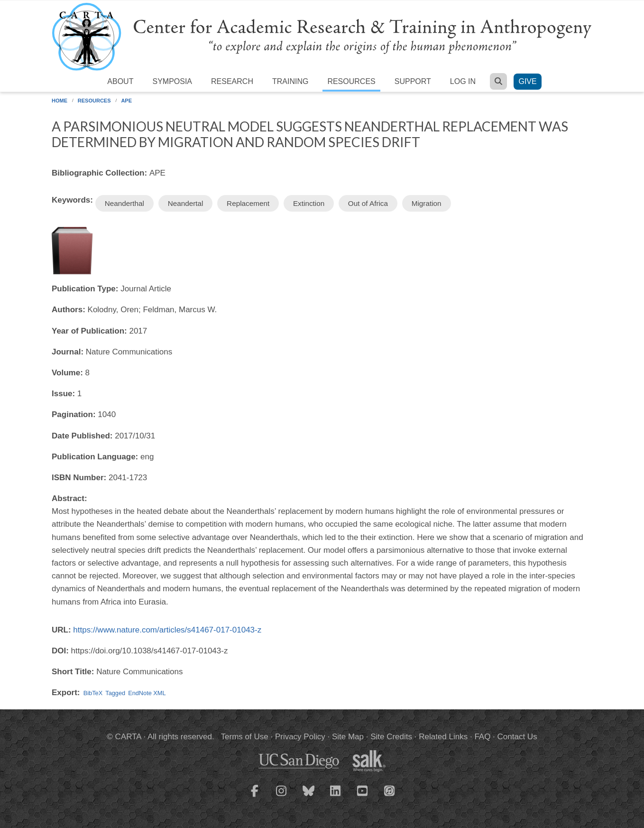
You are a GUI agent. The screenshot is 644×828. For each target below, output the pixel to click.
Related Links (443, 737)
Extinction (309, 203)
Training (290, 81)
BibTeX (93, 693)
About (120, 81)
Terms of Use (245, 737)
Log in (463, 81)
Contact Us (517, 737)
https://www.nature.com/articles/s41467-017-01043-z (167, 630)
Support (413, 81)
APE (126, 101)
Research (232, 81)
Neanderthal (124, 203)
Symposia (172, 81)
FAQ (482, 737)
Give (527, 81)
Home (60, 101)
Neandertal (186, 203)
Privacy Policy (300, 737)
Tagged (115, 693)
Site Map (348, 737)
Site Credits (391, 737)
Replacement (248, 203)
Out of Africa (368, 203)
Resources (351, 81)
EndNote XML (147, 693)
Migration (427, 203)
